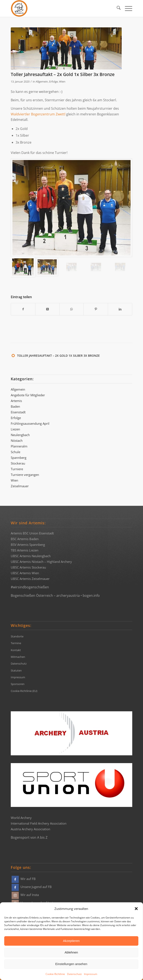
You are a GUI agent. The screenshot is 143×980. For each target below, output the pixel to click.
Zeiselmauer (20, 486)
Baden (15, 406)
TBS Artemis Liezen (25, 550)
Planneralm (19, 446)
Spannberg (19, 458)
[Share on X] (47, 309)
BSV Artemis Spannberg (28, 545)
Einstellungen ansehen (71, 964)
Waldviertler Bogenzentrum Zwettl (38, 114)
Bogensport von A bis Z (29, 837)
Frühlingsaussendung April (30, 423)
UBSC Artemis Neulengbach (31, 556)
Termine (16, 643)
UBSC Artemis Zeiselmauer (30, 579)
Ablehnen (71, 952)
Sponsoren (18, 684)
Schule (16, 452)
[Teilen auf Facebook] (23, 309)
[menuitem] (117, 8)
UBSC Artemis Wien (25, 573)
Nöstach (17, 441)
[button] (136, 909)
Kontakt (16, 650)
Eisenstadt (18, 412)
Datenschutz (74, 974)
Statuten (16, 670)
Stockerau (18, 463)
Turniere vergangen (25, 475)
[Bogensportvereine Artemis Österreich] (59, 8)
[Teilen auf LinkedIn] (120, 309)
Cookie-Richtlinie (55, 974)
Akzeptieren (71, 941)
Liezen (15, 429)
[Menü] (126, 8)
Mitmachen (18, 657)
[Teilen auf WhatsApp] (72, 309)
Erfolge (53, 81)
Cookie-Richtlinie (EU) (24, 691)
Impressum (91, 974)
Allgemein (42, 81)
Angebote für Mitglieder (28, 395)
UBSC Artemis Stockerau (28, 567)
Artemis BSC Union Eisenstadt (32, 533)
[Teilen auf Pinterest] (96, 309)
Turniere (17, 469)
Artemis (16, 401)
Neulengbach (20, 435)
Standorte (17, 636)
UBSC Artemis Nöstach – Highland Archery (41, 562)
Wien (62, 81)
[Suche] (117, 8)
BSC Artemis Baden (25, 539)
